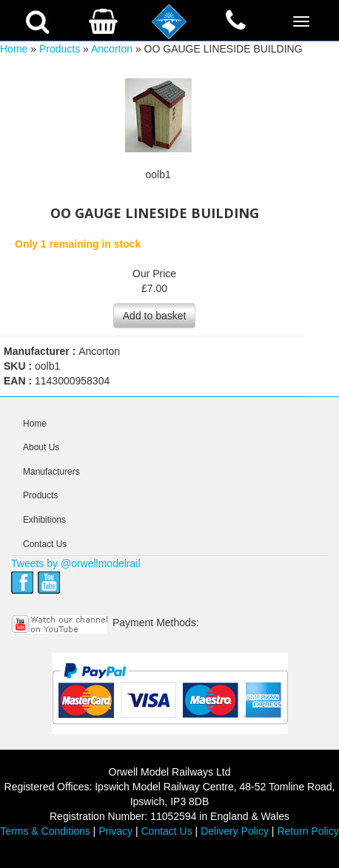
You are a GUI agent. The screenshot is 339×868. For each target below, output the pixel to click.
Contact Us (45, 544)
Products (60, 49)
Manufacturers (51, 472)
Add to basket (155, 316)
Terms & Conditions (45, 831)
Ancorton (112, 49)
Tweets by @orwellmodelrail (76, 563)
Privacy (115, 831)
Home (14, 49)
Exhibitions (44, 520)
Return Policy (308, 831)
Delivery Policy (235, 831)
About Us (41, 447)
